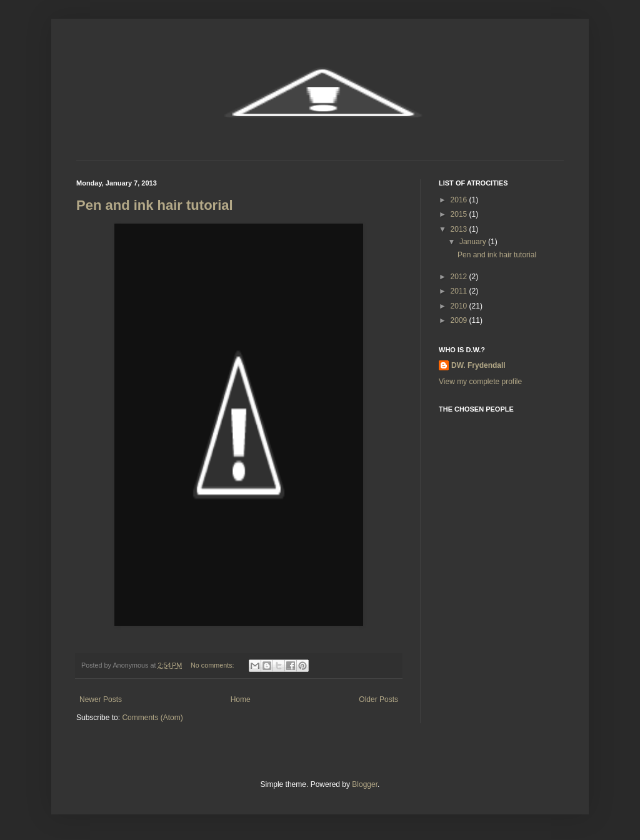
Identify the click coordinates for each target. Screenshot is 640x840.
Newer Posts (101, 699)
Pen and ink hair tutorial (155, 205)
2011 (460, 291)
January (474, 242)
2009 (460, 320)
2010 (460, 306)
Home (241, 699)
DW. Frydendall (478, 365)
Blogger (365, 784)
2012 (460, 277)
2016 (460, 200)
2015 (460, 214)
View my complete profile (480, 382)
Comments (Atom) (152, 718)
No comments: (213, 665)
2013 (460, 229)
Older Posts (378, 699)
